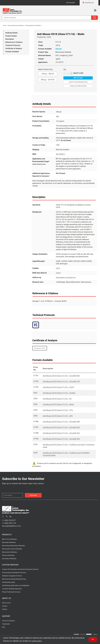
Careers (5, 609)
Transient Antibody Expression (12, 589)
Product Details (11, 36)
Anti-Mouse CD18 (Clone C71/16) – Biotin (58, 404)
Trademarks (6, 624)
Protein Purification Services (11, 592)
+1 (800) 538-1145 (9, 523)
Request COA (40, 348)
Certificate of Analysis (14, 48)
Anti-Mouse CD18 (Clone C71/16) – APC (58, 416)
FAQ (3, 627)
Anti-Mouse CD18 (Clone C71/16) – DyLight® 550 (61, 427)
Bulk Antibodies (9, 539)
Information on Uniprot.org (66, 277)
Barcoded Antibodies (9, 542)
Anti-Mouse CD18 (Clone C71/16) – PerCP (59, 387)
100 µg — (48, 73)
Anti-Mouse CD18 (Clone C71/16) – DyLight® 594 (61, 433)
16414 (58, 273)
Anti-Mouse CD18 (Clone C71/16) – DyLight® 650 (61, 439)
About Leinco (6, 603)
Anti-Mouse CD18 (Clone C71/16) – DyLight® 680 (61, 376)
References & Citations (14, 42)
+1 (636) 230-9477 (9, 520)
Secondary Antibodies (9, 559)
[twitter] (7, 516)
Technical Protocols (13, 45)
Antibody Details (11, 33)
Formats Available (12, 52)
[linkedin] (10, 516)
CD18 (58, 268)
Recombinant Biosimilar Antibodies (13, 546)
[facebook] (3, 516)
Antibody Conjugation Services (12, 576)
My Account (71, 3)
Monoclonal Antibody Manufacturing (14, 579)
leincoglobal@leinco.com (11, 526)
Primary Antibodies (8, 555)
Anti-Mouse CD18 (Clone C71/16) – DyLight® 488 (61, 422)
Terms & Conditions (8, 621)
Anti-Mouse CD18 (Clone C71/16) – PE (57, 399)
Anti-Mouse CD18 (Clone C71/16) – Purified (59, 393)
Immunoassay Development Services (14, 573)
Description (10, 39)
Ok (93, 639)
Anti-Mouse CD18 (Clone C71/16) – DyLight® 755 (61, 381)
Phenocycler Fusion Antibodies (12, 549)
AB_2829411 (61, 154)
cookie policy (37, 641)
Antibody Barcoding (8, 582)
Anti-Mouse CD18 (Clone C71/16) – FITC (58, 410)
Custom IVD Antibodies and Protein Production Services (20, 569)
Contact (5, 606)
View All (58, 49)
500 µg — (48, 79)
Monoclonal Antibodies (10, 552)
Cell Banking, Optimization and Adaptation (16, 585)
